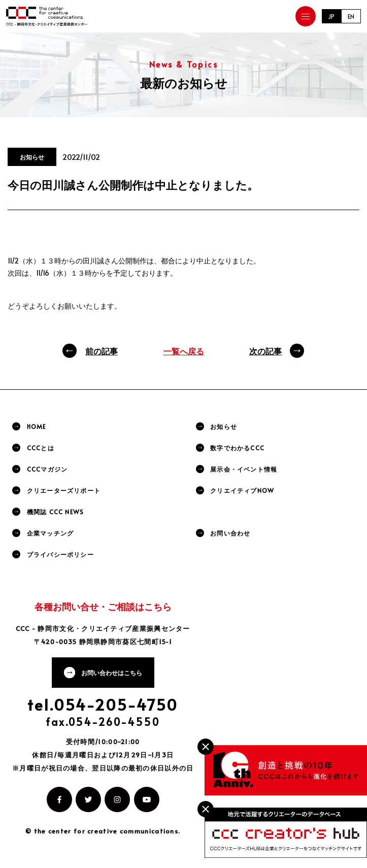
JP (331, 16)
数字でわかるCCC (237, 448)
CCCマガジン (47, 469)
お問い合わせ (230, 533)
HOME (37, 426)
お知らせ (224, 426)
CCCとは (41, 448)
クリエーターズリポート (64, 490)
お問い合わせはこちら (112, 673)
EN (351, 16)
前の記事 (102, 351)
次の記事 (265, 351)
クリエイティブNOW (242, 490)
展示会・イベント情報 (244, 469)
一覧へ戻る (184, 351)
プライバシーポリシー (60, 554)
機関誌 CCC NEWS (55, 512)
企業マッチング (50, 533)
